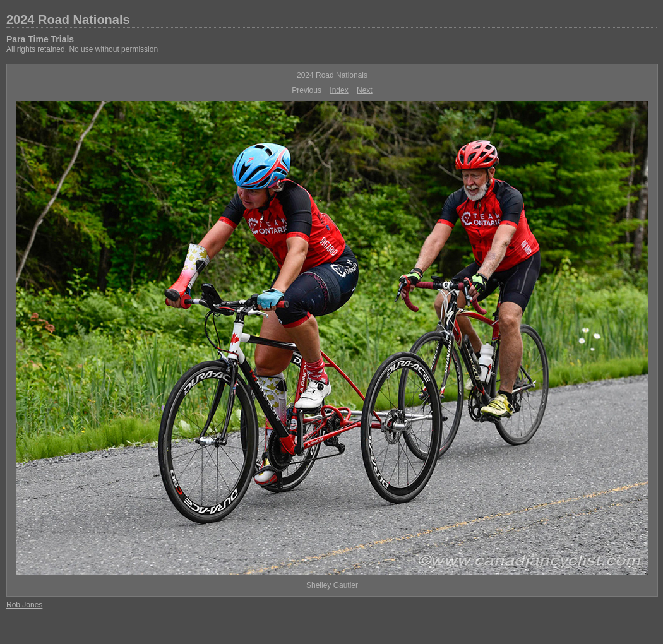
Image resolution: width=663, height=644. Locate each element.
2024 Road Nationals (68, 20)
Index (339, 90)
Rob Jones (24, 605)
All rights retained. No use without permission (82, 49)
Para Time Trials (40, 39)
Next (365, 90)
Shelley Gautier (332, 585)
